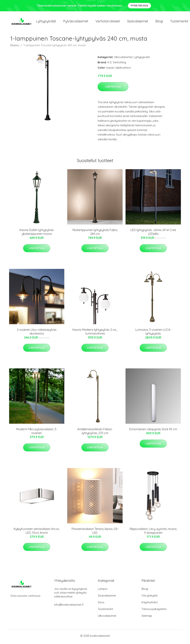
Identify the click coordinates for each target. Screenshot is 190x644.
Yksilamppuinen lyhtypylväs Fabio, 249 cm (95, 234)
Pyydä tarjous (139, 6)
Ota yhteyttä (149, 598)
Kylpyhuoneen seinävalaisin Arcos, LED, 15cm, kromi (37, 533)
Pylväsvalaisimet (76, 22)
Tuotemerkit (105, 611)
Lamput (103, 591)
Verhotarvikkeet (108, 22)
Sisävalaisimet (138, 22)
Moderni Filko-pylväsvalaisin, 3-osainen (37, 433)
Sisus (101, 604)
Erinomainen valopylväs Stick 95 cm (153, 431)
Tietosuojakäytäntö (154, 611)
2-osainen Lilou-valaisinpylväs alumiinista (37, 333)
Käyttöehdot (150, 604)
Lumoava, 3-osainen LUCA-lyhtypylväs (153, 333)
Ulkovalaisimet (123, 59)
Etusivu (15, 47)
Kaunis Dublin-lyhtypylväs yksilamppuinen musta (37, 234)
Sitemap (147, 618)
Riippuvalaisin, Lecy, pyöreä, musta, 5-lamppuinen (153, 533)
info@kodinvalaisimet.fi (69, 607)
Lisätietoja (113, 88)
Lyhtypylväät (46, 22)
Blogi (159, 22)
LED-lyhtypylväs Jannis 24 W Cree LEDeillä (153, 234)
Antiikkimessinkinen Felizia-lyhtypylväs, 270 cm (95, 433)
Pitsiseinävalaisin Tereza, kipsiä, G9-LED (95, 533)
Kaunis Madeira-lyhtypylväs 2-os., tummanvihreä (95, 333)
